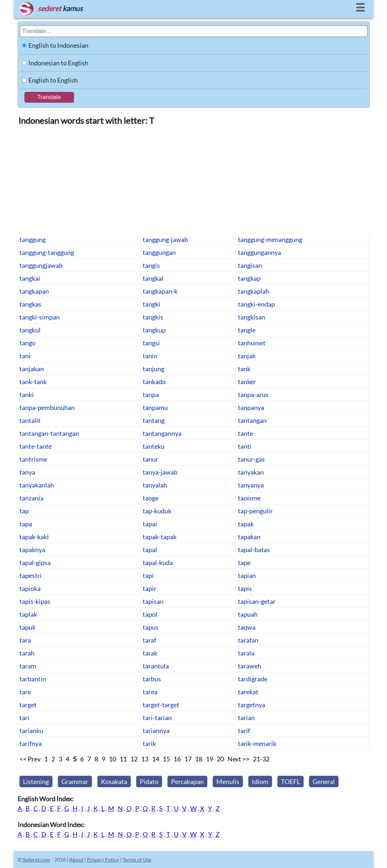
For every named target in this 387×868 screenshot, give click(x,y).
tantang (154, 420)
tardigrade (253, 679)
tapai (150, 524)
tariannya (156, 731)
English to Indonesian (58, 45)
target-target (161, 705)
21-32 (261, 759)
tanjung (153, 369)
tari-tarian (157, 718)
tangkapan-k (160, 291)
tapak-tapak (160, 537)
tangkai (30, 278)
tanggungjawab (41, 265)
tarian (246, 718)
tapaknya (32, 550)
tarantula (156, 666)
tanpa (151, 395)
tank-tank (33, 382)
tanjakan (32, 369)
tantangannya (162, 433)
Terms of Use (137, 860)
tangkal (153, 278)
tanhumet (252, 343)
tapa (26, 524)
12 (134, 759)
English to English (53, 80)
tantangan (252, 420)
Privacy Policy (103, 860)
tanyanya (251, 485)
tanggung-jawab (165, 239)
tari (24, 718)
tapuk (27, 627)
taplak (28, 614)
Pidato (149, 781)
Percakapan (187, 781)
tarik (149, 743)
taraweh (250, 666)
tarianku (31, 731)
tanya (27, 472)
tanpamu (155, 407)
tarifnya (31, 743)
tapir (149, 588)
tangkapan (34, 291)
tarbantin (33, 679)
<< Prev (30, 759)
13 (145, 759)
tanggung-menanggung (270, 239)
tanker (247, 382)
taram (28, 666)
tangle (247, 330)
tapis (245, 588)
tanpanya (251, 407)
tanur (150, 459)
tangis (151, 265)
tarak (150, 653)
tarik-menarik (257, 743)
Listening (36, 781)
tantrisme (33, 459)
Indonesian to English (58, 63)
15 (166, 759)
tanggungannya (259, 252)
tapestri (31, 575)
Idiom (260, 781)
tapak (246, 524)
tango (27, 343)
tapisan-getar (257, 601)
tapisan (153, 601)
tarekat (248, 692)
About (76, 860)
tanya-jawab (160, 472)
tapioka (30, 588)
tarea (150, 692)
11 (123, 759)
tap (24, 511)
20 (220, 759)
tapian (247, 575)
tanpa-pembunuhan (47, 407)
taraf (149, 640)
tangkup (154, 330)
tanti (245, 446)
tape (244, 563)
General (324, 781)
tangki (151, 304)
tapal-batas (254, 550)
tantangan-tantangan (49, 433)
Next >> (238, 759)
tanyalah (155, 485)
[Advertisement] (194, 179)
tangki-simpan (40, 317)
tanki (27, 395)
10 (112, 759)
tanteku (154, 446)
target (28, 705)
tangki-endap (256, 304)
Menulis (228, 781)
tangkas (30, 304)
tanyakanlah (37, 485)
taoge (151, 498)
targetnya (252, 705)
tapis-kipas (35, 601)
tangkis (153, 317)
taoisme (249, 498)
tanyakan (251, 472)
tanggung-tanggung (47, 252)
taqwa (247, 627)
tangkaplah (254, 291)
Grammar (75, 781)
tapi (148, 575)
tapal (150, 550)
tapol (150, 614)
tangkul (30, 330)
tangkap (249, 278)
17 (188, 759)
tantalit (30, 420)
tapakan (249, 537)
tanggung (33, 239)
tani (25, 356)
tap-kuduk (157, 511)
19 (209, 759)
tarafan (248, 640)
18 (199, 759)
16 (177, 759)
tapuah (248, 614)
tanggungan (159, 252)
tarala (246, 653)
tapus (151, 627)
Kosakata (114, 781)
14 (156, 759)
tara (25, 640)
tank (244, 369)
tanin (150, 356)
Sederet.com (36, 860)
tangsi (151, 343)
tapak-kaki (34, 537)
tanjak (247, 356)
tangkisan (252, 317)
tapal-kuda (158, 563)
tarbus (152, 679)
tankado (154, 382)
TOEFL (291, 781)
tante (245, 433)
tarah (27, 653)
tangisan (250, 265)
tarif (244, 731)
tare (25, 692)
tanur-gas (251, 459)
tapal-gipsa (35, 563)
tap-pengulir (255, 511)
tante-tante (36, 446)
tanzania (31, 498)
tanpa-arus (253, 395)
